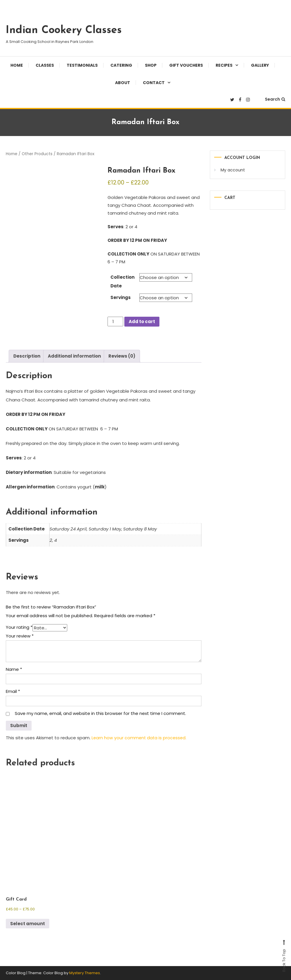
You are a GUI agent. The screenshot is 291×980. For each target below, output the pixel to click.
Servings (121, 297)
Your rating (19, 627)
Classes (45, 65)
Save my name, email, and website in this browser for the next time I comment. (100, 713)
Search (275, 99)
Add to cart (142, 321)
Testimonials (82, 65)
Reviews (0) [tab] (122, 356)
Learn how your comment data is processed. (140, 738)
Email (13, 691)
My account (233, 170)
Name (14, 669)
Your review (20, 636)
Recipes (224, 65)
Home (17, 65)
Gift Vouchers (186, 65)
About (123, 83)
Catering (121, 65)
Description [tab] (27, 356)
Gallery (260, 65)
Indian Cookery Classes (64, 30)
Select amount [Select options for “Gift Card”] (28, 924)
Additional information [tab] (74, 356)
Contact (154, 83)
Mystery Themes (85, 973)
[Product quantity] (115, 321)
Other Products (37, 154)
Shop (151, 65)
